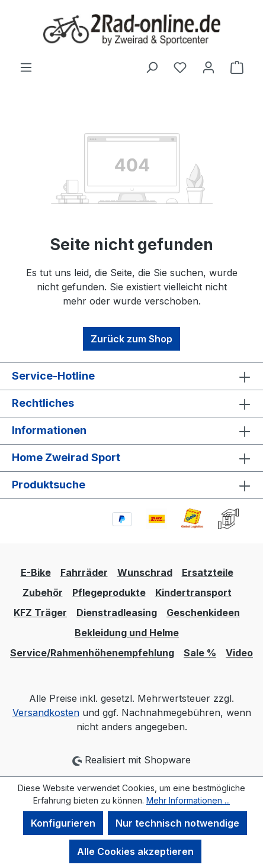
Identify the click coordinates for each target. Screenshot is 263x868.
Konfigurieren (63, 823)
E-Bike (36, 572)
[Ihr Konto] (209, 67)
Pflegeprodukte (109, 592)
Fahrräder (84, 572)
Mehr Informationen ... (188, 800)
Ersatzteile (208, 572)
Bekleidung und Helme (127, 633)
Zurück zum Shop (131, 339)
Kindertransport (193, 592)
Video (239, 653)
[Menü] (26, 67)
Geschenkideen (203, 613)
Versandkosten (46, 712)
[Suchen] (152, 67)
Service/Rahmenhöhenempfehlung (92, 653)
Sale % (200, 653)
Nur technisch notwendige (177, 823)
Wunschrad (145, 572)
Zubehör (43, 592)
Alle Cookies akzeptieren (135, 851)
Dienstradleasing (117, 613)
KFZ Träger (40, 613)
